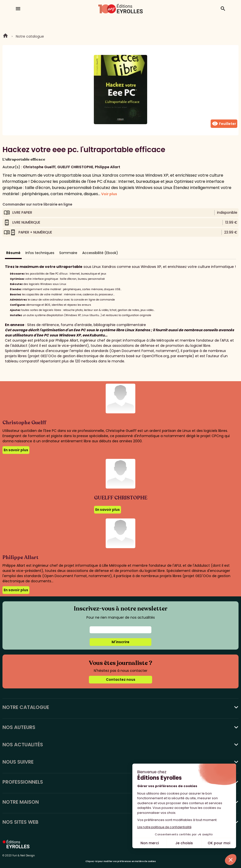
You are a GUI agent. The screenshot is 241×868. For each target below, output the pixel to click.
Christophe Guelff (39, 167)
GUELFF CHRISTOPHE (75, 167)
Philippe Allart (108, 167)
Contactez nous (121, 680)
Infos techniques (40, 253)
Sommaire (68, 253)
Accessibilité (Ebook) (100, 253)
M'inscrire (120, 642)
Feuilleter (224, 124)
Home (5, 36)
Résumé (13, 253)
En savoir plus (16, 450)
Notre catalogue (30, 36)
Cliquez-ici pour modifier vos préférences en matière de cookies (121, 861)
